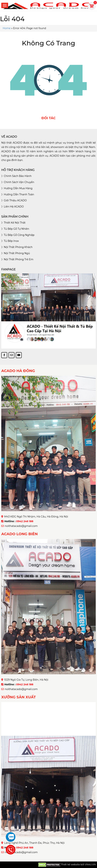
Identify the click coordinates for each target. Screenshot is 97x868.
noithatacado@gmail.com (21, 526)
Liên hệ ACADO (14, 207)
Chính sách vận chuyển (19, 182)
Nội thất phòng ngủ (17, 253)
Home (7, 28)
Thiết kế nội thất (15, 223)
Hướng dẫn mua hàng (18, 188)
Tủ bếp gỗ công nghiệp (19, 235)
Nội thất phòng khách (18, 247)
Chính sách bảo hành (18, 176)
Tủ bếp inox (11, 241)
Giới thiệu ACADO (15, 200)
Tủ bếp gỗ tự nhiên (16, 229)
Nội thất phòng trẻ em (19, 259)
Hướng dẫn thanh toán (19, 194)
